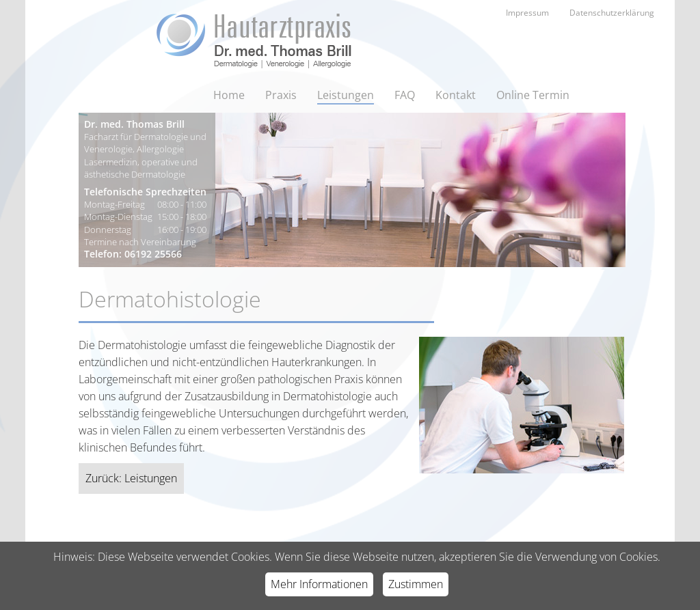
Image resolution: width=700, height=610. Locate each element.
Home (229, 95)
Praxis (281, 95)
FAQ (405, 95)
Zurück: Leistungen (131, 478)
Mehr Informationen (319, 584)
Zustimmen (416, 584)
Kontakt (456, 95)
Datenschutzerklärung (612, 13)
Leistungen (346, 95)
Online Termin (533, 95)
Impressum (527, 13)
